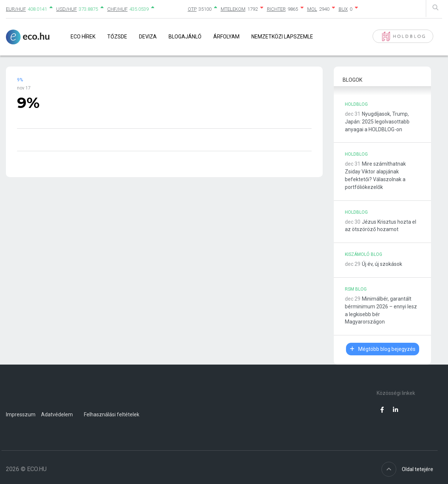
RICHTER (276, 9)
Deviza (148, 37)
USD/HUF (67, 9)
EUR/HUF (16, 9)
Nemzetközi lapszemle (282, 37)
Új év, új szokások (382, 264)
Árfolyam (226, 37)
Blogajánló (185, 37)
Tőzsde (117, 37)
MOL (312, 9)
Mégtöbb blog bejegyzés (383, 349)
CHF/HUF (117, 9)
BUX (343, 9)
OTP (192, 9)
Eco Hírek (83, 37)
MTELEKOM (233, 9)
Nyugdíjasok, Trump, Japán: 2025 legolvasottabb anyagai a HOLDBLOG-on (377, 122)
